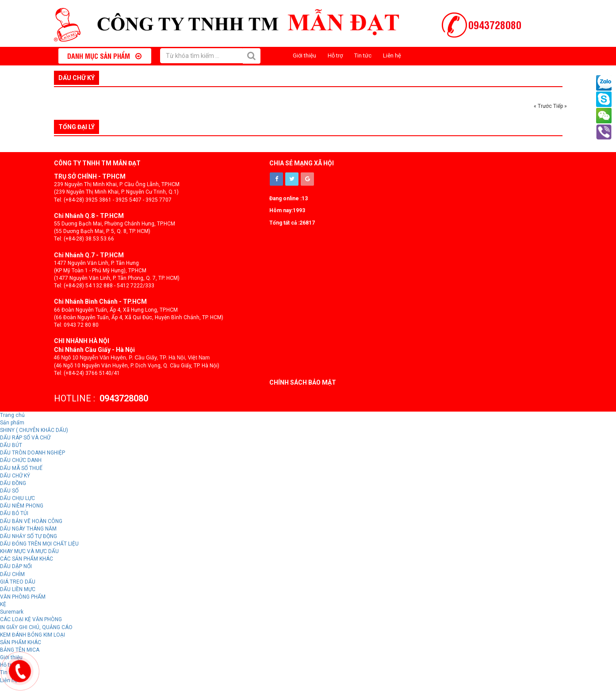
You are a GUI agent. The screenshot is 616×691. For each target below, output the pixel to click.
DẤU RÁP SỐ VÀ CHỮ (25, 438)
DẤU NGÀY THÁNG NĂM (28, 529)
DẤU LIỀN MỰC (18, 589)
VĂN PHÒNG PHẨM (23, 597)
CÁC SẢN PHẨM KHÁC (27, 559)
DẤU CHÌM (12, 574)
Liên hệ (392, 55)
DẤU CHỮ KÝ (77, 78)
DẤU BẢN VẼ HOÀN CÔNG (31, 521)
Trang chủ (12, 415)
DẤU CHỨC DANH (21, 460)
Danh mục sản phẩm (104, 56)
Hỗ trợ (335, 55)
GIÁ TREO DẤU (18, 582)
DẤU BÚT (11, 445)
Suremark (12, 612)
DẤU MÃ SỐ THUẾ (21, 468)
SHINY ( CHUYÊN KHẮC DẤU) (34, 430)
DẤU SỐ (9, 491)
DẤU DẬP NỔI (16, 566)
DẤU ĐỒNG (13, 483)
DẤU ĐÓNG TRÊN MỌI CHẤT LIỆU (39, 544)
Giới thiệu (304, 55)
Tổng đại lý (77, 127)
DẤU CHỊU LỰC (17, 498)
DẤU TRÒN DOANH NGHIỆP (33, 453)
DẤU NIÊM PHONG (22, 506)
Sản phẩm (12, 423)
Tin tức (363, 55)
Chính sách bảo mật (303, 382)
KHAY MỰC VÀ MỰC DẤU (29, 551)
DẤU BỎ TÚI (14, 513)
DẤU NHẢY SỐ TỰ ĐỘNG (29, 536)
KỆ (3, 604)
